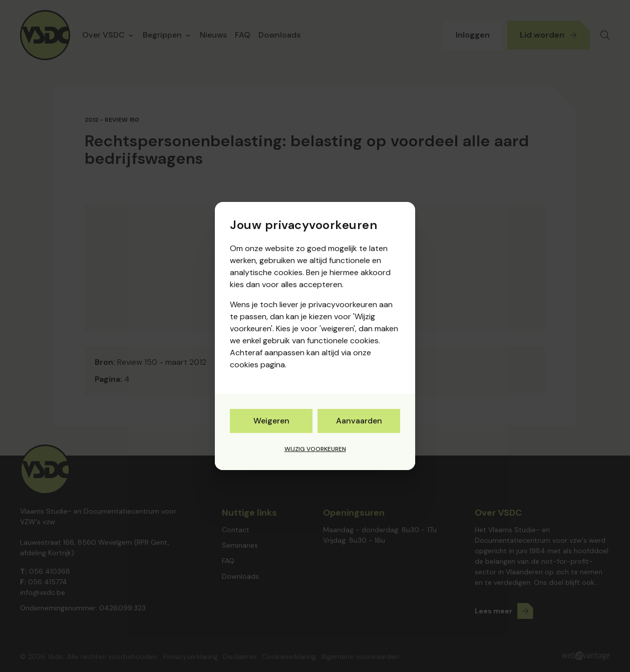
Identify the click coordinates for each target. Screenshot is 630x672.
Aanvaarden (359, 421)
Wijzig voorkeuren (315, 449)
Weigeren (271, 421)
